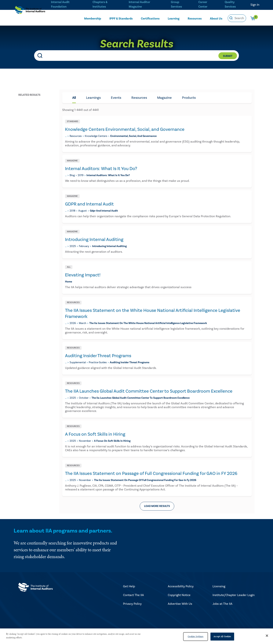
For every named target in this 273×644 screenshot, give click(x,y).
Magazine (164, 98)
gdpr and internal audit (104, 211)
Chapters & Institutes (100, 4)
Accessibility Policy (181, 586)
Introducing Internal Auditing (94, 240)
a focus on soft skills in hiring (112, 441)
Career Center (202, 4)
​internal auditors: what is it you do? (108, 175)
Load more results (157, 506)
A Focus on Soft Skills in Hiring (95, 434)
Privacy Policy (132, 604)
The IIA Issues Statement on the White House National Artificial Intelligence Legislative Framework (153, 313)
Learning (174, 18)
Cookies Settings (196, 636)
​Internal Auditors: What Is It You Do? (101, 169)
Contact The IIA (133, 595)
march (83, 323)
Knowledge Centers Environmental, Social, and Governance (125, 129)
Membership (93, 18)
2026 (73, 323)
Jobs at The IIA (222, 604)
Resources (195, 18)
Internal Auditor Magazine (139, 4)
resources (76, 136)
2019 (81, 175)
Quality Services (230, 4)
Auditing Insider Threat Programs (98, 356)
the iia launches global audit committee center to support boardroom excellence (141, 398)
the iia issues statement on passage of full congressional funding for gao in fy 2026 (145, 480)
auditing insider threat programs (130, 362)
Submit (228, 56)
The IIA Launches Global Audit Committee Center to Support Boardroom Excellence (149, 391)
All (74, 98)
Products (189, 98)
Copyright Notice (179, 595)
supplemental (78, 362)
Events (116, 98)
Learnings (93, 98)
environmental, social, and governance (133, 136)
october (84, 398)
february (84, 246)
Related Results (29, 95)
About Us (216, 18)
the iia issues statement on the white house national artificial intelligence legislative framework (148, 323)
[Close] (267, 636)
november (85, 441)
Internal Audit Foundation (60, 4)
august (83, 211)
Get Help (129, 586)
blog (72, 175)
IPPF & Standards (121, 18)
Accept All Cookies (222, 636)
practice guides (98, 362)
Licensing (219, 586)
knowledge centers (96, 136)
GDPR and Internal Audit (89, 204)
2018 (72, 211)
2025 (73, 246)
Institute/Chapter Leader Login (234, 595)
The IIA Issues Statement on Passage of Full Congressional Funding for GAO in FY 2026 (151, 473)
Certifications (150, 18)
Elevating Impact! (83, 275)
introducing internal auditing (109, 246)
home (69, 282)
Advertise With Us (180, 604)
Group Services (175, 4)
